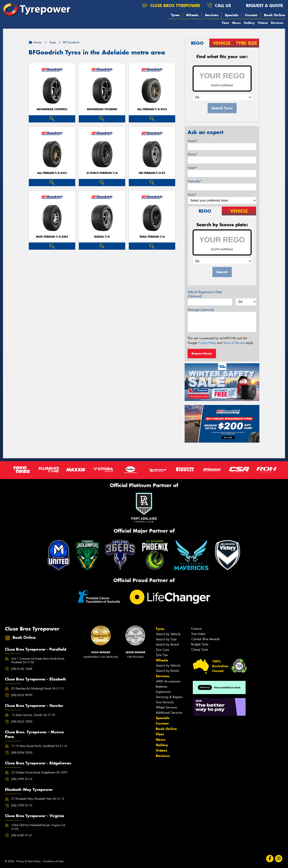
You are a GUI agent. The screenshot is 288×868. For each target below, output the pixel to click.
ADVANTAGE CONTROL (52, 109)
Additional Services (169, 713)
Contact (251, 15)
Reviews (277, 23)
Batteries (161, 687)
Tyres (175, 15)
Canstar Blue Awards (205, 639)
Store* (192, 195)
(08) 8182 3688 (22, 669)
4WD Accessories (168, 681)
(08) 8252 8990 (22, 695)
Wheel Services (166, 707)
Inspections (163, 692)
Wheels (192, 15)
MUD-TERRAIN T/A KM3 (52, 237)
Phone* (193, 154)
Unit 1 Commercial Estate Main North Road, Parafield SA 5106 (38, 660)
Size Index (198, 634)
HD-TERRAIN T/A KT (152, 173)
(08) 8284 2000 (22, 753)
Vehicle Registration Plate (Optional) (205, 294)
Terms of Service (234, 343)
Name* (193, 141)
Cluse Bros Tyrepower (171, 6)
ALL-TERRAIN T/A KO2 (152, 109)
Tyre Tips (162, 655)
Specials (232, 15)
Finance (196, 629)
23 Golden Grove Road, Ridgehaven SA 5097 (39, 772)
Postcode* (195, 181)
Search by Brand (167, 644)
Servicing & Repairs (169, 697)
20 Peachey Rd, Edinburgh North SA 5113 (37, 688)
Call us (219, 6)
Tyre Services (165, 702)
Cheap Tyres (200, 649)
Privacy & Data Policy (28, 861)
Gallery (249, 23)
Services (212, 15)
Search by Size (166, 639)
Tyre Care (162, 650)
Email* (192, 168)
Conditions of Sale (53, 861)
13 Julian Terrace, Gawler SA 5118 (33, 715)
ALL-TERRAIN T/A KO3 (52, 173)
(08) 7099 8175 (22, 805)
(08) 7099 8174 (22, 779)
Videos (263, 23)
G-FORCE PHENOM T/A (102, 173)
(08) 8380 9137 (22, 835)
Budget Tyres (200, 644)
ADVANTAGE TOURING (102, 109)
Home (35, 42)
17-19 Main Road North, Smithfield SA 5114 (39, 746)
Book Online (274, 15)
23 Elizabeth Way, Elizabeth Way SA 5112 (38, 799)
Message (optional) (201, 310)
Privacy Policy (207, 343)
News (236, 23)
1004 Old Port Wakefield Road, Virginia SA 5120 (38, 827)
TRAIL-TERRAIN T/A (152, 237)
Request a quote (261, 6)
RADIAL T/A (102, 237)
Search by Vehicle (168, 634)
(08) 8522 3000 (22, 722)
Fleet (225, 23)
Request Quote (202, 353)
